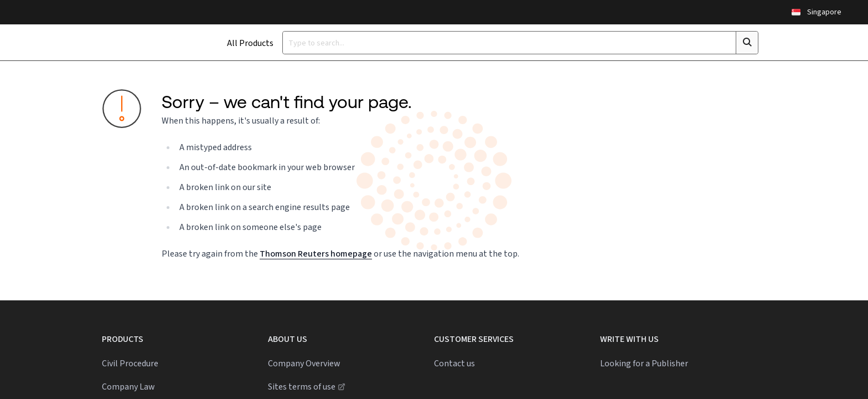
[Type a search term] (480, 43)
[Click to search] (728, 43)
